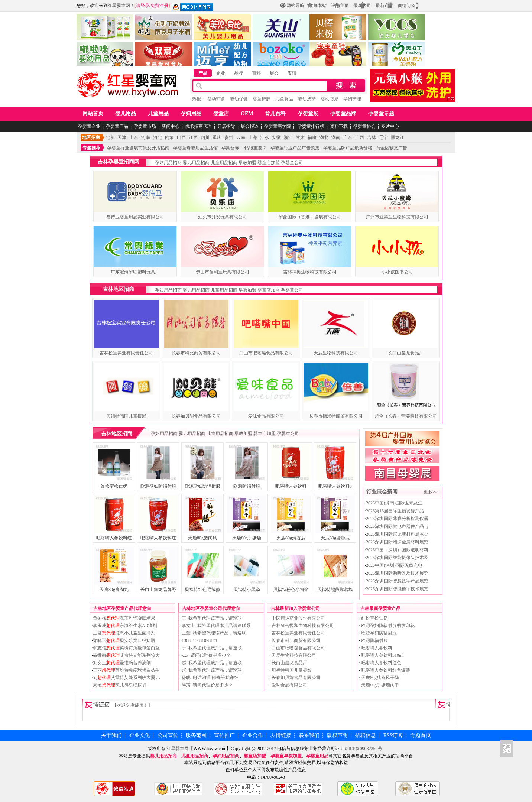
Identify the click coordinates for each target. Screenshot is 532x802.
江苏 (265, 137)
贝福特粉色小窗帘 (291, 590)
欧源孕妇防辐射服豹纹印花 (387, 626)
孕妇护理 (352, 99)
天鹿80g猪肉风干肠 (379, 678)
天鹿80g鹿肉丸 (114, 590)
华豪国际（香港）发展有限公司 (310, 217)
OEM (247, 113)
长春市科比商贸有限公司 (196, 353)
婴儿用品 (126, 113)
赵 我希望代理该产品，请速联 (212, 663)
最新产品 (385, 6)
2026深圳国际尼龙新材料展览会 (397, 534)
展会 (274, 73)
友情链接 (281, 735)
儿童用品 (158, 113)
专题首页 (421, 735)
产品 (203, 73)
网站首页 (93, 113)
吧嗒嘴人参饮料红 (114, 538)
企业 (221, 73)
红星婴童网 (119, 6)
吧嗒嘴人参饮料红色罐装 (385, 670)
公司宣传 (168, 735)
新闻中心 (171, 126)
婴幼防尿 (330, 99)
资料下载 (339, 126)
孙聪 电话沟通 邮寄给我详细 (210, 678)
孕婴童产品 (117, 126)
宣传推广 (224, 735)
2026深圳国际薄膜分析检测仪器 (397, 519)
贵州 (229, 137)
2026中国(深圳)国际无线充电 (394, 565)
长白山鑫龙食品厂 (406, 353)
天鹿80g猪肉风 (202, 538)
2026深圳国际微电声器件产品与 (397, 526)
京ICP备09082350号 (363, 749)
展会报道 (250, 126)
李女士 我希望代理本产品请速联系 (216, 626)
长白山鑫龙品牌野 (158, 590)
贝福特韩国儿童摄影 (126, 416)
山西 (181, 137)
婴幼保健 (239, 99)
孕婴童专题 (381, 113)
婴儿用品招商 (196, 163)
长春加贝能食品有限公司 (196, 416)
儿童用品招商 (224, 163)
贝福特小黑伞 (247, 590)
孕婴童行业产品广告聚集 (295, 148)
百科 (256, 73)
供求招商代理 (198, 126)
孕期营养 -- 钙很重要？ (244, 148)
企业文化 (140, 735)
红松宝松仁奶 (114, 486)
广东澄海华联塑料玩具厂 (135, 272)
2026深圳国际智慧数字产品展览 (397, 581)
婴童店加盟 (269, 163)
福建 (312, 137)
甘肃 (300, 137)
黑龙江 (398, 137)
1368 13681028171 (199, 640)
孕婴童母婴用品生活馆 (195, 148)
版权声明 (337, 735)
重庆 (217, 137)
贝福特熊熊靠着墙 (335, 590)
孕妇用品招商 (168, 163)
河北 (158, 137)
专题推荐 (91, 148)
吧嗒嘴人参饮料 (291, 486)
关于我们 (111, 735)
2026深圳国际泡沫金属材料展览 (397, 542)
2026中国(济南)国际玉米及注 (394, 503)
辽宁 (383, 137)
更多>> (431, 492)
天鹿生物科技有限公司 (336, 353)
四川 (205, 137)
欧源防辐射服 (247, 486)
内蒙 (169, 137)
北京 (110, 137)
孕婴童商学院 (278, 126)
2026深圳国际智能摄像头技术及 (397, 558)
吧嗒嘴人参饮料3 (335, 486)
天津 (122, 137)
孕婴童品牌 (343, 113)
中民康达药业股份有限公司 (298, 618)
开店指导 (226, 126)
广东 (348, 137)
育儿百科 (275, 113)
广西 (360, 137)
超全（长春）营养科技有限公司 (406, 416)
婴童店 (221, 113)
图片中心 (390, 126)
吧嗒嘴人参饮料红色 (381, 663)
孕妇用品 (191, 113)
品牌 (239, 73)
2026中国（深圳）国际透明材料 (397, 550)
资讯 (292, 73)
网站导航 (295, 6)
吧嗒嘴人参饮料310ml (382, 655)
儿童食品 (284, 99)
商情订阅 (407, 6)
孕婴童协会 (364, 126)
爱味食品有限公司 (266, 416)
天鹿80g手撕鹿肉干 (379, 685)
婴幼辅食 (216, 99)
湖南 (336, 137)
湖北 (324, 137)
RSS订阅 (393, 735)
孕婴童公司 (292, 163)
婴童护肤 (262, 99)
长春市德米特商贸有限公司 (336, 416)
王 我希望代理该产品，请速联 (212, 618)
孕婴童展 (308, 113)
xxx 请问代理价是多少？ (206, 655)
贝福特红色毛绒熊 (202, 590)
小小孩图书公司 (397, 272)
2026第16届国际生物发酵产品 (395, 511)
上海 (253, 137)
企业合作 (253, 735)
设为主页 (340, 6)
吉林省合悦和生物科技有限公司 (302, 626)
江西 (193, 137)
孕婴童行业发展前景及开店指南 (138, 148)
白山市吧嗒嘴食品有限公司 (266, 353)
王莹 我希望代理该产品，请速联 (214, 633)
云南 (241, 137)
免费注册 (159, 6)
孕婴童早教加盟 (286, 756)
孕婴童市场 (145, 126)
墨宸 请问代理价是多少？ (207, 685)
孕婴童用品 (317, 756)
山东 (134, 137)
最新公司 (362, 6)
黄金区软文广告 (392, 148)
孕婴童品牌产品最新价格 (348, 148)
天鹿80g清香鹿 (291, 538)
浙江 (288, 137)
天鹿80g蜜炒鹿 (335, 538)
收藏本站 (318, 6)
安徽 (276, 137)
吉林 (372, 137)
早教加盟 (247, 163)
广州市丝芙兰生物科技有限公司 (397, 217)
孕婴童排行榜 (310, 126)
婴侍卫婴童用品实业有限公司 (135, 217)
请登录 (143, 6)
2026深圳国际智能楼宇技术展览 (397, 589)
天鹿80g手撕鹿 (247, 538)
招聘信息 (366, 735)
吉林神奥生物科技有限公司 (310, 272)
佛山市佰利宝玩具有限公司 (223, 272)
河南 (146, 137)
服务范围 (196, 735)
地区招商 (91, 137)
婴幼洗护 (307, 99)
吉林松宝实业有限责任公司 (126, 353)
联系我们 (309, 735)
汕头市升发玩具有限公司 (223, 217)
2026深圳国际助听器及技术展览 (397, 573)
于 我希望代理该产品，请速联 (212, 648)
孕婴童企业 (89, 126)
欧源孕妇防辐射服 (158, 486)
